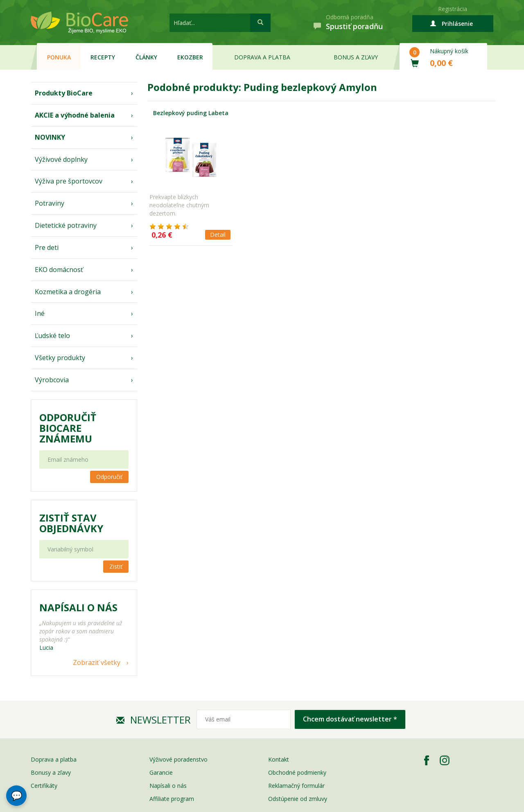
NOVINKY (50, 137)
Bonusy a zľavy (51, 772)
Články (146, 57)
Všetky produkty (60, 358)
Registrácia (453, 9)
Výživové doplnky (61, 159)
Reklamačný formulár (296, 786)
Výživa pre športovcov (69, 181)
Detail (218, 235)
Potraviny (50, 203)
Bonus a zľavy (356, 57)
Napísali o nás (168, 786)
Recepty (103, 57)
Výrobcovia (52, 380)
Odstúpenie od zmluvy (298, 799)
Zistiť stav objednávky (71, 523)
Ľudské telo (52, 336)
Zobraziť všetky (97, 662)
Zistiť (116, 566)
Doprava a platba (262, 57)
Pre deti (47, 247)
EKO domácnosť (59, 270)
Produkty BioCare (64, 93)
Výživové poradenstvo (178, 759)
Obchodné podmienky (297, 772)
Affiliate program (172, 799)
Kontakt (279, 759)
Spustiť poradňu (354, 26)
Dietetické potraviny (66, 225)
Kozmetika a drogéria (68, 292)
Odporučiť (109, 477)
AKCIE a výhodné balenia (75, 115)
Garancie (161, 772)
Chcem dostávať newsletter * (350, 719)
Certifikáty (44, 786)
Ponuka (59, 57)
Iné (40, 313)
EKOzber (190, 57)
